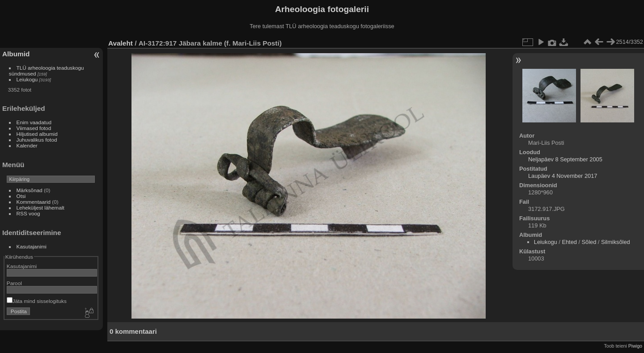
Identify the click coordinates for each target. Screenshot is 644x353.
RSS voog (28, 213)
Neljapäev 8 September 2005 (565, 159)
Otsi (21, 196)
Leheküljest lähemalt (40, 208)
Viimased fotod (34, 128)
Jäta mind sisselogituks (37, 301)
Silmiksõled (616, 242)
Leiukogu (27, 79)
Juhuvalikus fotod (37, 140)
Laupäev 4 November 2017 (563, 176)
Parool (14, 283)
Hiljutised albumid (37, 134)
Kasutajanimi (32, 246)
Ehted (569, 242)
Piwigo (635, 346)
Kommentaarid (34, 202)
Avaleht (121, 43)
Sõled (589, 242)
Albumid (16, 54)
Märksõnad (30, 190)
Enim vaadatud (34, 122)
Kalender (27, 145)
